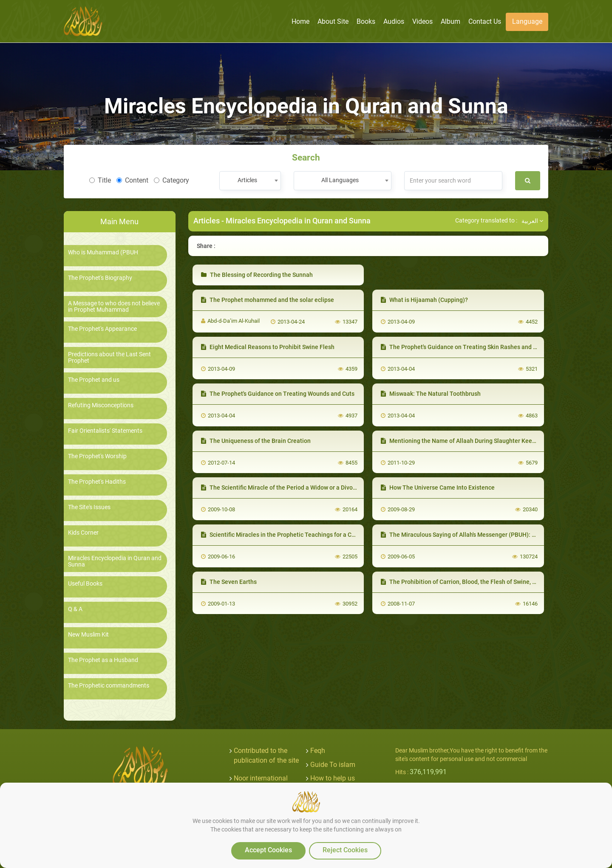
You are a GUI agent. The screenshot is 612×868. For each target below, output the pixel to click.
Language (527, 21)
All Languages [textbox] (340, 180)
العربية (532, 221)
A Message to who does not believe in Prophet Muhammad (114, 307)
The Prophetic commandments (109, 686)
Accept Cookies (268, 850)
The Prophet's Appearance (102, 329)
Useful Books (85, 584)
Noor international (261, 778)
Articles (207, 221)
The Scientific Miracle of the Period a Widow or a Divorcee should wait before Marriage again (330, 488)
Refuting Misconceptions (101, 405)
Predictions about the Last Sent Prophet (109, 358)
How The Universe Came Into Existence (438, 488)
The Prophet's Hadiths (97, 482)
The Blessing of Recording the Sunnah (257, 275)
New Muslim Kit (88, 635)
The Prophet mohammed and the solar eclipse (268, 300)
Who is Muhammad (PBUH (103, 252)
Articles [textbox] (247, 180)
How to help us (333, 778)
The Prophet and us (94, 380)
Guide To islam (333, 765)
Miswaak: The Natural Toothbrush (431, 394)
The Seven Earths (229, 582)
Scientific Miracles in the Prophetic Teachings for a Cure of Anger (293, 535)
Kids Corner (83, 533)
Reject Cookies (345, 850)
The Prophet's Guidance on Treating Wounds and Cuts (278, 394)
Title (100, 180)
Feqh (318, 751)
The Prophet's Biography (100, 278)
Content (132, 180)
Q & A (75, 609)
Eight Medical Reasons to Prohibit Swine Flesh (268, 347)
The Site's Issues (89, 507)
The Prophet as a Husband (103, 660)
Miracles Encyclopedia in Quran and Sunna (115, 561)
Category (171, 180)
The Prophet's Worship (97, 456)
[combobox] (250, 181)
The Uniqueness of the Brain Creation (256, 441)
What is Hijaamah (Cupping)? (424, 300)
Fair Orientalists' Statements (105, 431)
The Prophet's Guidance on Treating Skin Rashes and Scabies (467, 347)
